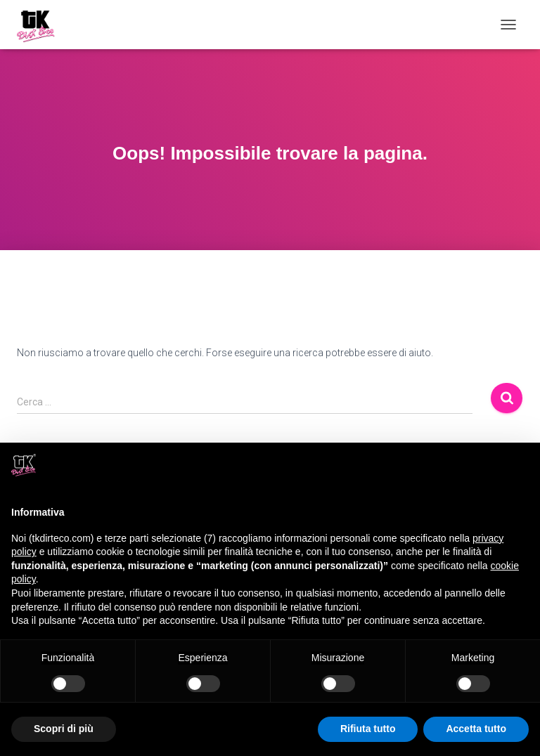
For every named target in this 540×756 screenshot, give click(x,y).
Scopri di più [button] (64, 729)
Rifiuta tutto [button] (368, 729)
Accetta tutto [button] (476, 729)
